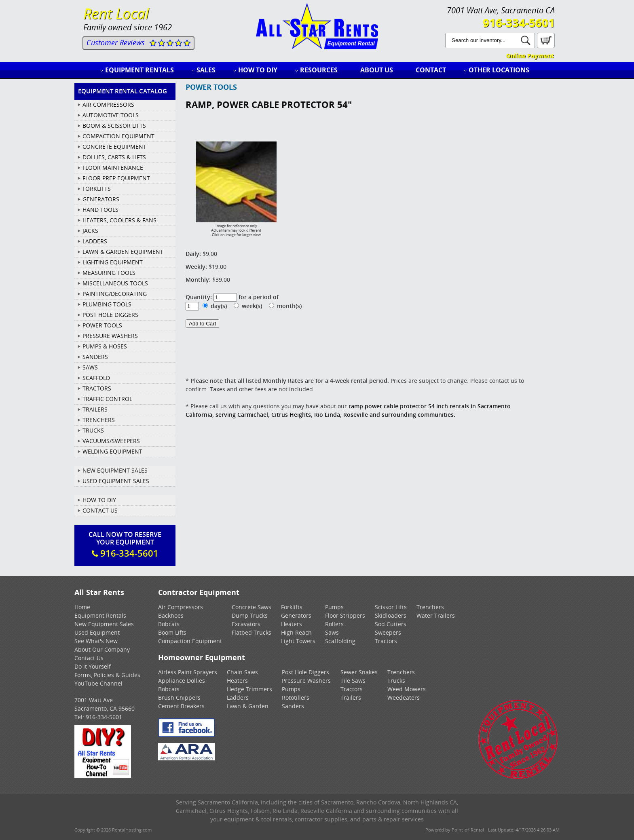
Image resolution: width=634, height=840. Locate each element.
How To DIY (99, 500)
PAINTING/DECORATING (115, 294)
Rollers (334, 624)
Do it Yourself (93, 666)
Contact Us (100, 510)
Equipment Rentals (139, 70)
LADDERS (95, 241)
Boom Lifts (172, 632)
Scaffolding (340, 641)
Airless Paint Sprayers (188, 672)
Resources (319, 70)
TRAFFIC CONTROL (107, 399)
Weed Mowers (407, 689)
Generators (296, 615)
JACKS (90, 231)
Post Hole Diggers (305, 672)
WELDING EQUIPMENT (112, 451)
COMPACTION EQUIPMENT (118, 136)
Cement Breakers (181, 706)
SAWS (90, 367)
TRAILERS (95, 409)
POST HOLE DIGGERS (110, 315)
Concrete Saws (251, 607)
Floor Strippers (345, 615)
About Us (377, 70)
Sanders (293, 706)
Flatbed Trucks (251, 632)
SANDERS (95, 357)
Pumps (334, 607)
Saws (332, 632)
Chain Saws (242, 672)
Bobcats (169, 624)
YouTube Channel (98, 683)
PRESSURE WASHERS (110, 336)
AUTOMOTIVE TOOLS (111, 115)
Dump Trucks (250, 615)
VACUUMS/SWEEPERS (111, 441)
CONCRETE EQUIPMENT (114, 147)
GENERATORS (101, 199)
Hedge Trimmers (249, 689)
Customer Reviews (116, 42)
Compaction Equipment (190, 641)
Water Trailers (436, 615)
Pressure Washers (306, 681)
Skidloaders (391, 615)
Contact (431, 70)
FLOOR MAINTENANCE (113, 168)
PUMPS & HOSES (105, 346)
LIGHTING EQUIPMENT (113, 262)
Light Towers (298, 641)
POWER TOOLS (102, 325)
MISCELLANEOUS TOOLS (115, 283)
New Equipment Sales (115, 470)
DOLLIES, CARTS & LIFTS (114, 157)
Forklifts (292, 607)
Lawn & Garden (248, 706)
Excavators (246, 624)
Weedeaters (404, 698)
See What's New (96, 641)
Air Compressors (181, 607)
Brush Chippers (179, 698)
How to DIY (258, 70)
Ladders (238, 698)
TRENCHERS (99, 420)
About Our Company (102, 649)
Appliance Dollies (182, 681)
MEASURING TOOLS (109, 273)
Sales (206, 70)
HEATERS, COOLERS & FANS (119, 220)
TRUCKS (93, 430)
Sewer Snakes (359, 672)
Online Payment (530, 56)
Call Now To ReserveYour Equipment (125, 545)
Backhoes (171, 615)
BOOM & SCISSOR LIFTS (114, 126)
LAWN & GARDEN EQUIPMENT (123, 252)
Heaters (292, 624)
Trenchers (430, 607)
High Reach (296, 632)
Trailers (351, 698)
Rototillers (296, 698)
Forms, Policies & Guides (107, 675)
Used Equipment (97, 632)
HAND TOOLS (100, 210)
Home (82, 607)
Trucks (396, 681)
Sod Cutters (391, 624)
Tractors (386, 641)
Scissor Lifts (391, 607)
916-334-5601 (519, 23)
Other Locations (499, 70)
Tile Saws (353, 681)
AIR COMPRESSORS (108, 104)
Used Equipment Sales (116, 481)
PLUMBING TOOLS (107, 304)
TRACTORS (97, 388)
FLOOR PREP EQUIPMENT (116, 178)
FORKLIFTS (97, 189)
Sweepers (388, 632)
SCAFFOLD (96, 378)
